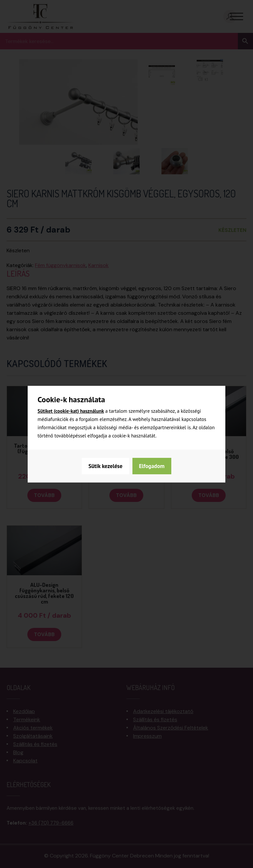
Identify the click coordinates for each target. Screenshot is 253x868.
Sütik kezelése (105, 466)
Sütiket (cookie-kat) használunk (71, 411)
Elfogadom (152, 466)
